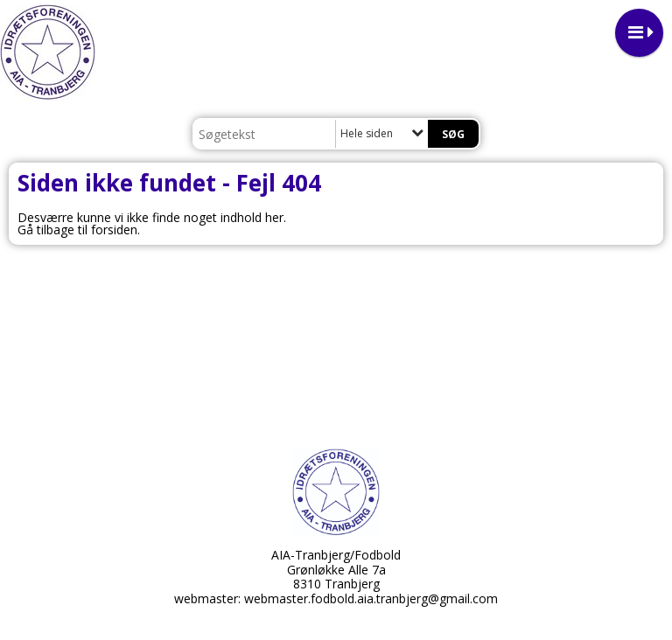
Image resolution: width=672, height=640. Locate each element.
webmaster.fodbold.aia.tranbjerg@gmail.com (371, 598)
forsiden (114, 230)
